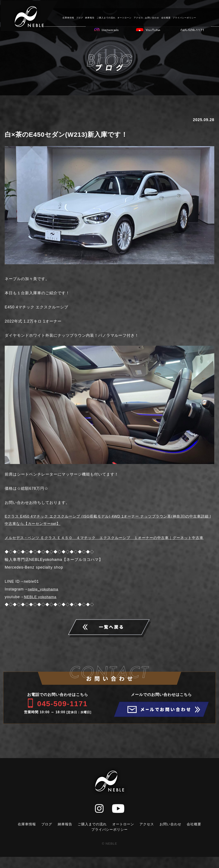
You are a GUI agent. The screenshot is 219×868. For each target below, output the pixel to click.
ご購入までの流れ (105, 17)
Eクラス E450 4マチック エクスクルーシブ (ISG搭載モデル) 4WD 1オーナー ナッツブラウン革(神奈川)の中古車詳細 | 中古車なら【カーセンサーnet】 (108, 521)
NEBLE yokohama (41, 605)
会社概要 (165, 17)
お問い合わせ (151, 17)
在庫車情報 (68, 17)
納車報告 (89, 17)
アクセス (138, 17)
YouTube (152, 30)
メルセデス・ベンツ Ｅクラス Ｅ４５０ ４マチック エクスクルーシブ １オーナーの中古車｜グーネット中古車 (108, 542)
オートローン (124, 17)
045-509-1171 (192, 30)
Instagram (109, 30)
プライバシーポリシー (184, 17)
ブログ (79, 17)
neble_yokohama (44, 598)
